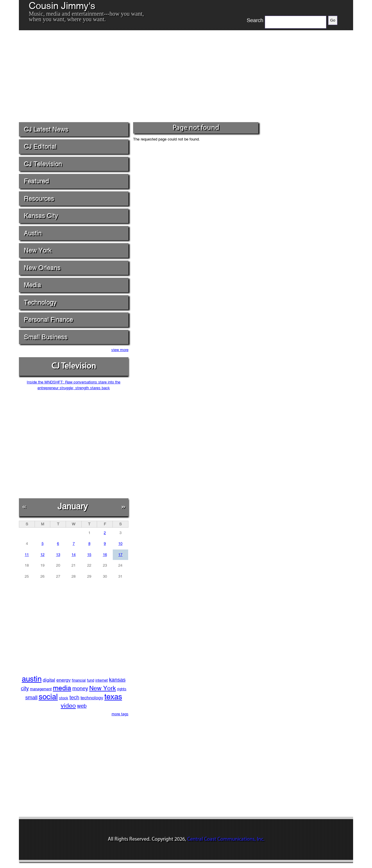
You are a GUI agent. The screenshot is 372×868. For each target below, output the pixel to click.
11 (27, 555)
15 (89, 555)
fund (91, 680)
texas (113, 697)
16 (105, 555)
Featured (36, 181)
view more (120, 350)
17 (120, 555)
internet (102, 680)
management (41, 689)
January (73, 506)
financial (79, 680)
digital (49, 680)
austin (32, 679)
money (80, 688)
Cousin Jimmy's (62, 6)
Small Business (46, 337)
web (82, 706)
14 (74, 555)
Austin (33, 233)
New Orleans (42, 268)
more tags (120, 714)
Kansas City (41, 216)
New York (38, 250)
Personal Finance (48, 320)
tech (74, 697)
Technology (40, 302)
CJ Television (43, 164)
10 (120, 544)
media (62, 688)
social (48, 697)
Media (32, 285)
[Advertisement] (139, 78)
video (68, 706)
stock (64, 698)
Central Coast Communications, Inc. (226, 839)
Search (255, 20)
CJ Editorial (40, 146)
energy (64, 680)
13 (58, 555)
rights (122, 689)
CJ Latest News (46, 129)
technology (92, 698)
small (31, 697)
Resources (39, 199)
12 (42, 555)
